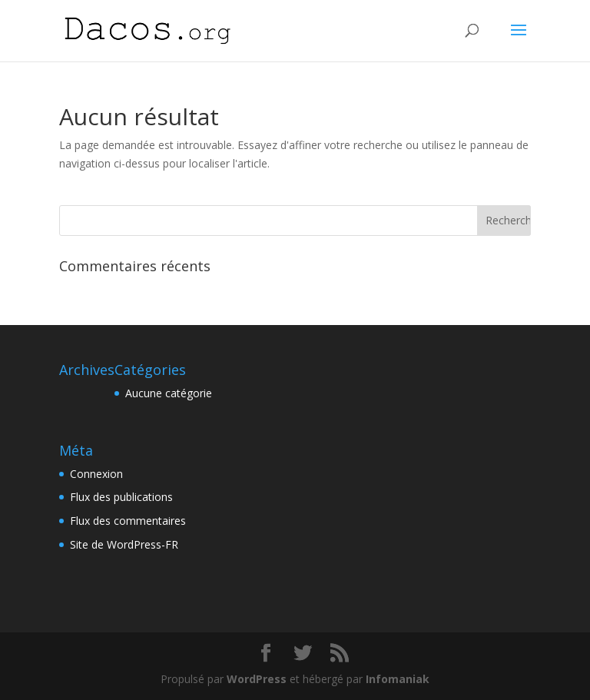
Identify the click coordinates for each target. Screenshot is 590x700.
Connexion (96, 474)
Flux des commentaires (128, 521)
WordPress (257, 679)
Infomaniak (398, 679)
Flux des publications (121, 497)
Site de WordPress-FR (124, 544)
